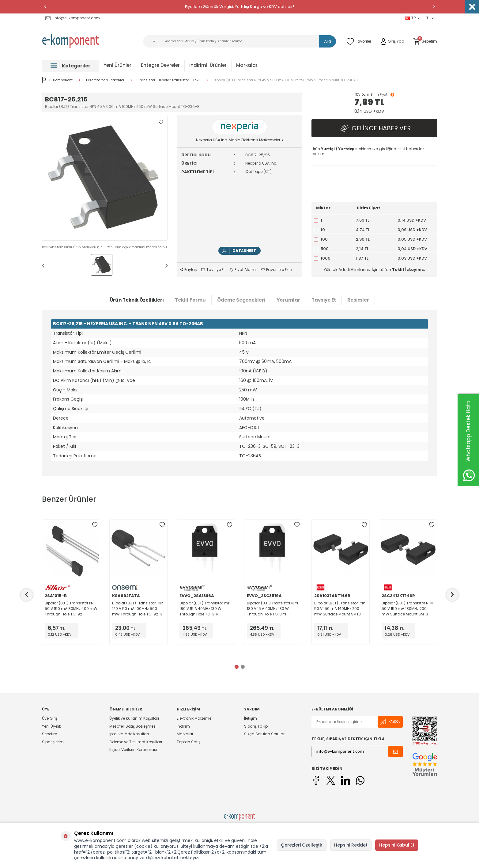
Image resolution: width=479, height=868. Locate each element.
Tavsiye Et (213, 270)
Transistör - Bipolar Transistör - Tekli (169, 80)
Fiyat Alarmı (243, 270)
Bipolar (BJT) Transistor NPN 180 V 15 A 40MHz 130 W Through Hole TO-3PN (272, 609)
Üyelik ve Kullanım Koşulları (134, 718)
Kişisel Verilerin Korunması (133, 750)
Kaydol (390, 722)
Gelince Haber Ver (374, 128)
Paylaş (188, 270)
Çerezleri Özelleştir (302, 845)
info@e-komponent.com (73, 18)
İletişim (251, 718)
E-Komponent (57, 80)
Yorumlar (288, 300)
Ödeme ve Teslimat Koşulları (136, 742)
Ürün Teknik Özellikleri (137, 300)
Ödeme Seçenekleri (241, 300)
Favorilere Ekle (276, 270)
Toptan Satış (189, 742)
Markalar (247, 65)
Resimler (358, 300)
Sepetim (50, 734)
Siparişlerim (53, 742)
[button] (45, 7)
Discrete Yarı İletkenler (105, 80)
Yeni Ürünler (117, 65)
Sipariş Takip (256, 726)
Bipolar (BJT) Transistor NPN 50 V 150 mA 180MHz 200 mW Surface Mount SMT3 (407, 609)
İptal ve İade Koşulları (129, 734)
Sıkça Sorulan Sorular (264, 734)
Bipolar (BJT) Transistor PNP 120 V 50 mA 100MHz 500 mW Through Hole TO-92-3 (137, 609)
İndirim (183, 726)
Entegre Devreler (160, 65)
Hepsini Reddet (351, 845)
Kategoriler (70, 66)
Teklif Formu (190, 300)
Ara (328, 41)
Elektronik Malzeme (194, 718)
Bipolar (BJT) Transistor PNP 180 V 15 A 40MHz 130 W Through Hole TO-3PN (205, 609)
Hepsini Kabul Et (397, 845)
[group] (105, 178)
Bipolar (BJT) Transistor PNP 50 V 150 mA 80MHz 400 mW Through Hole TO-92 (71, 609)
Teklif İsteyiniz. (409, 270)
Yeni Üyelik (51, 726)
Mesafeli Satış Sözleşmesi (133, 726)
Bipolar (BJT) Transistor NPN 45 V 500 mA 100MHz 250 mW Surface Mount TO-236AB (286, 80)
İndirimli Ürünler (208, 65)
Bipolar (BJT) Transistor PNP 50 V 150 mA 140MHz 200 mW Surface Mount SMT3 (339, 609)
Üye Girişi (50, 718)
